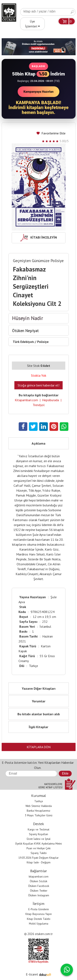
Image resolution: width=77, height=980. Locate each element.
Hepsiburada (51, 400)
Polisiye (43, 342)
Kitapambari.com (26, 400)
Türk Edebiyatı (23, 342)
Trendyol (39, 405)
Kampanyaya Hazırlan (38, 92)
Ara (72, 12)
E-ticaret (32, 974)
